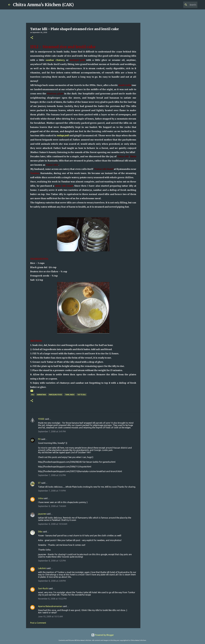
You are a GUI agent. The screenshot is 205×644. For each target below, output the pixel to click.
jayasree (42, 514)
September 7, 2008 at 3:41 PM (52, 431)
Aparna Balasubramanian (50, 606)
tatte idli (82, 395)
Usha (40, 498)
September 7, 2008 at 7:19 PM (52, 491)
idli (33, 395)
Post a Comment (38, 623)
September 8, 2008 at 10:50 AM (53, 524)
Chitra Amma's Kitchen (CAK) (43, 5)
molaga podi (63, 135)
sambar (50, 60)
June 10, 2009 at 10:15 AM (50, 616)
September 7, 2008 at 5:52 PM (52, 475)
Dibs (40, 532)
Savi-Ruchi (43, 588)
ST (39, 483)
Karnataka (41, 395)
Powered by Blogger (103, 635)
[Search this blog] (184, 5)
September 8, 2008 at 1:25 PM (52, 561)
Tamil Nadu (70, 395)
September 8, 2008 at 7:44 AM (52, 506)
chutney (60, 60)
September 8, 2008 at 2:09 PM (52, 581)
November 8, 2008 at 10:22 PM (52, 599)
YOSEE (41, 419)
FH (39, 439)
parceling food (55, 395)
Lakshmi (42, 568)
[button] (32, 38)
